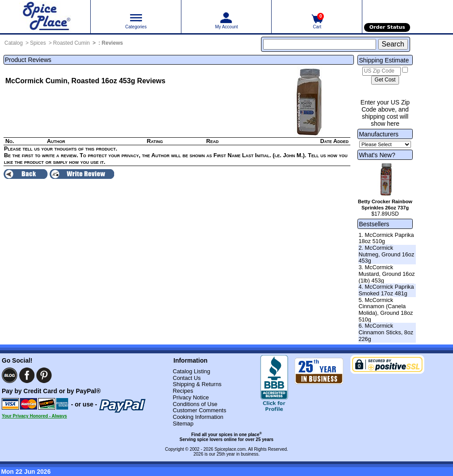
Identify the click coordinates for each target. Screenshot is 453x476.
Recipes (183, 391)
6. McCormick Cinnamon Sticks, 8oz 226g (386, 332)
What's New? (377, 155)
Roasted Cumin (71, 43)
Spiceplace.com (230, 449)
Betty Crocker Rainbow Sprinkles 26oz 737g (385, 205)
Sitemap (183, 424)
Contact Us (186, 378)
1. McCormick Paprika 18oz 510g (386, 238)
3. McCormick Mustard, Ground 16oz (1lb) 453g (386, 274)
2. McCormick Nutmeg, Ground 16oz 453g (386, 254)
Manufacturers (378, 134)
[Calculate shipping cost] (385, 80)
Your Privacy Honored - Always (34, 416)
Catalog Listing (191, 371)
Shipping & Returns (197, 384)
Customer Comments (199, 410)
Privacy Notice (191, 397)
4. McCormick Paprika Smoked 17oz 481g (386, 290)
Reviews (112, 43)
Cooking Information (198, 417)
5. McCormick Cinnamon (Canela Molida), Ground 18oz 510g (386, 310)
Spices (38, 43)
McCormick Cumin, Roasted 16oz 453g (70, 81)
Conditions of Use (195, 404)
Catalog (13, 43)
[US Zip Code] (382, 71)
